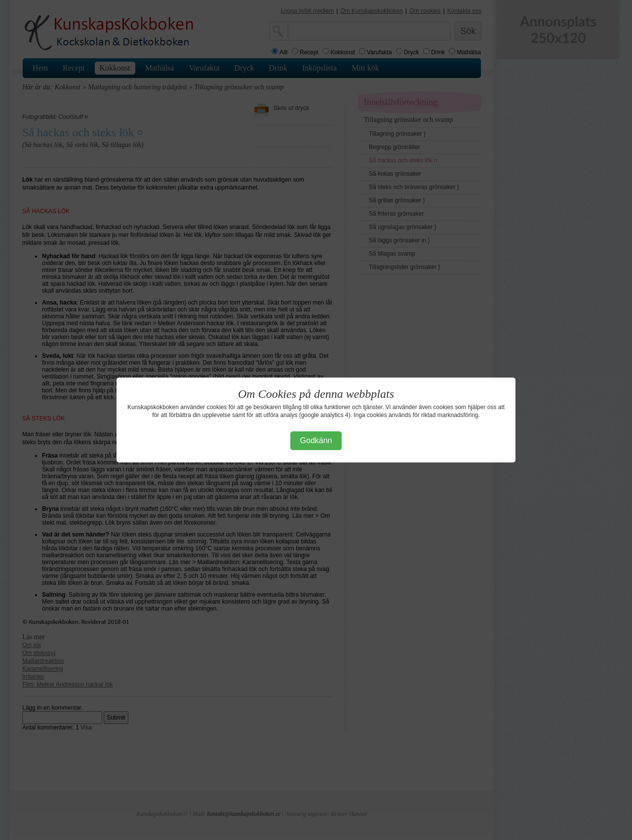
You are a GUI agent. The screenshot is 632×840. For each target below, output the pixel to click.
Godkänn (316, 440)
